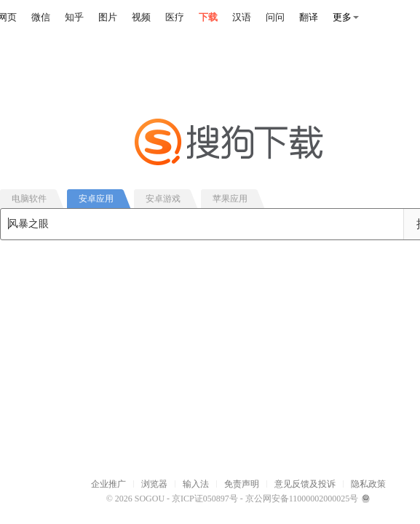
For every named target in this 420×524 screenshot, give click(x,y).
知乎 (74, 17)
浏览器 (154, 484)
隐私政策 (368, 484)
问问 (275, 17)
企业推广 (108, 484)
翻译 (309, 17)
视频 (141, 17)
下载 (208, 17)
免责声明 (242, 484)
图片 (108, 17)
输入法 (196, 484)
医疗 (175, 17)
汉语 (242, 17)
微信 (41, 17)
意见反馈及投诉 (305, 484)
